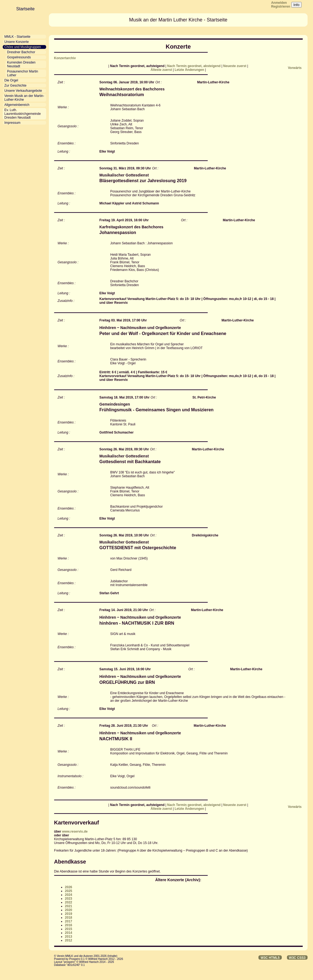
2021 (69, 906)
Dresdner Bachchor (21, 52)
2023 (69, 899)
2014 (69, 933)
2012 (69, 940)
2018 (69, 918)
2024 (69, 895)
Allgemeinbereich (17, 105)
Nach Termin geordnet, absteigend (194, 66)
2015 (69, 929)
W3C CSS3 (297, 958)
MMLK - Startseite (17, 37)
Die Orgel (11, 80)
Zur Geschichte (15, 86)
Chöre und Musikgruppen (23, 47)
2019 (69, 914)
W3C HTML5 (270, 958)
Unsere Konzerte (17, 42)
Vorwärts (295, 68)
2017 (69, 921)
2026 (69, 887)
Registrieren (281, 7)
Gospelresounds (19, 57)
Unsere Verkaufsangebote (23, 91)
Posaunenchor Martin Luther (23, 73)
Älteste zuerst (162, 70)
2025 (69, 891)
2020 (69, 910)
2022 (69, 902)
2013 (69, 937)
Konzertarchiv (65, 58)
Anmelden (279, 3)
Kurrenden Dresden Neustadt (21, 64)
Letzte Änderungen (190, 70)
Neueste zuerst (235, 66)
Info (296, 5)
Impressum (12, 123)
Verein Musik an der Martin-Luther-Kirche (24, 98)
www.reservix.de (75, 832)
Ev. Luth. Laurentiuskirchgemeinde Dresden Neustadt (23, 114)
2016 (69, 925)
